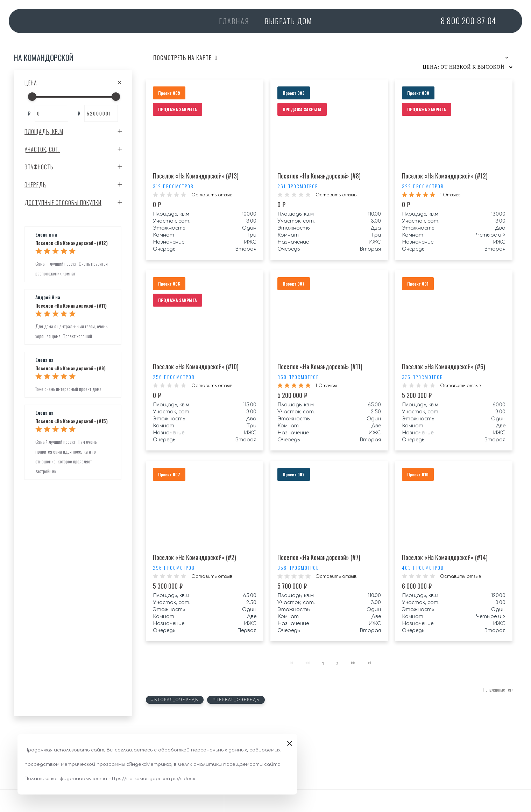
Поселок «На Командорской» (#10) (196, 366)
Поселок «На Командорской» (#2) (194, 557)
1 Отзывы (451, 195)
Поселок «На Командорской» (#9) (70, 369)
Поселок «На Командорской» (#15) (72, 421)
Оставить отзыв (212, 195)
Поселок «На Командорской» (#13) (196, 176)
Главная (234, 21)
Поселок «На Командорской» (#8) (319, 176)
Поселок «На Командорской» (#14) (445, 557)
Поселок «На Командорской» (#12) (72, 243)
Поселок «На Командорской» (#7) (319, 557)
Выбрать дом (289, 21)
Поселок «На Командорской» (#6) (444, 366)
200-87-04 (468, 20)
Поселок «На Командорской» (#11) (71, 306)
